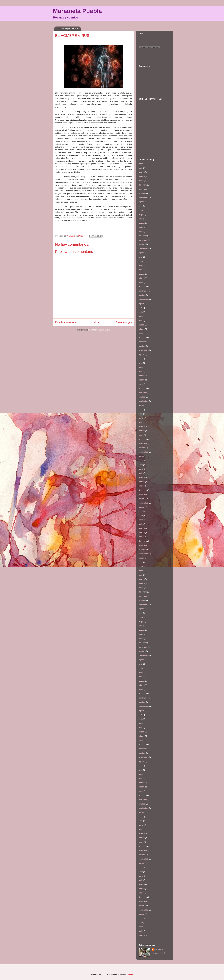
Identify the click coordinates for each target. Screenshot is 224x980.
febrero (142, 176)
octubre (142, 193)
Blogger (130, 974)
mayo (141, 164)
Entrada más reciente (66, 322)
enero (141, 181)
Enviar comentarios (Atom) (99, 330)
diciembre (143, 185)
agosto (141, 202)
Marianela (159, 949)
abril (140, 168)
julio (140, 206)
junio (141, 210)
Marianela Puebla (77, 11)
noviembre (143, 189)
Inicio (96, 322)
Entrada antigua (124, 322)
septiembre (143, 198)
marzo (141, 172)
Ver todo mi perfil (159, 953)
